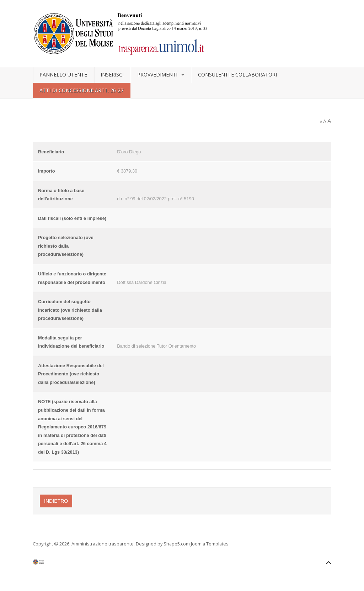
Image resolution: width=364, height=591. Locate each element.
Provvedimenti (157, 75)
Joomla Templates (210, 544)
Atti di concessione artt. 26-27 (81, 90)
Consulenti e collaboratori (237, 75)
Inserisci (112, 75)
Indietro (56, 501)
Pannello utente (63, 75)
